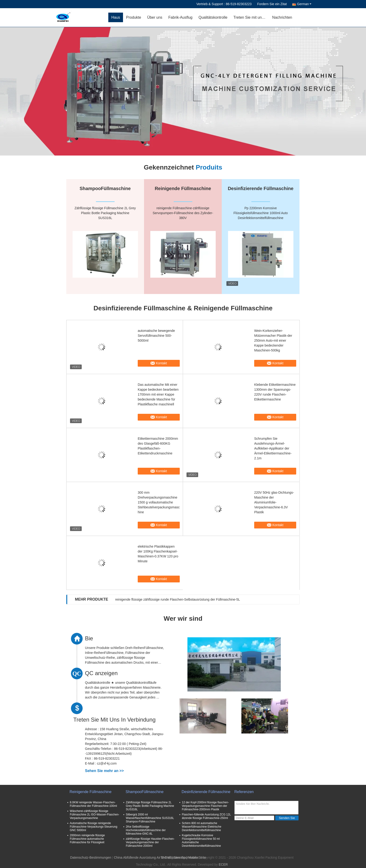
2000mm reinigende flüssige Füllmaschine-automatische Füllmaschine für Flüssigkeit (87, 839)
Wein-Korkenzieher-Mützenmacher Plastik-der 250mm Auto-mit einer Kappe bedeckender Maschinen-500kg (273, 340)
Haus (116, 17)
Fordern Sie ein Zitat (272, 4)
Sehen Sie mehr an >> (104, 771)
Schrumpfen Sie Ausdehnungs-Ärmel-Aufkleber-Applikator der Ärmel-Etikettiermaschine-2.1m (273, 448)
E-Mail (166, 857)
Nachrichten (282, 17)
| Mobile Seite (196, 857)
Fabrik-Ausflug (180, 17)
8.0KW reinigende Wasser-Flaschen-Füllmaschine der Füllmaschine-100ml (93, 804)
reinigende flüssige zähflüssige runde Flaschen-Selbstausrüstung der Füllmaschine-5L (178, 599)
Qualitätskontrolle (213, 17)
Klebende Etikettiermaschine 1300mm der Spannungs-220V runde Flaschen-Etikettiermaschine (275, 392)
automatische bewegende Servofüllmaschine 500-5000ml (156, 336)
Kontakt (161, 363)
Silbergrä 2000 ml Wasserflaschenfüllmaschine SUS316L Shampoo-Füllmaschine (150, 818)
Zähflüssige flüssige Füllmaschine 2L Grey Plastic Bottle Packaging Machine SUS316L (150, 806)
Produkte (134, 17)
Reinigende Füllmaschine (91, 792)
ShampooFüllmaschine (145, 792)
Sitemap (179, 857)
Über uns (155, 17)
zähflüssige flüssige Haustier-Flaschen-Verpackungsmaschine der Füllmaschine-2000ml (150, 842)
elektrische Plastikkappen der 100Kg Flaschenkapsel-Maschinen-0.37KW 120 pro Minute (158, 554)
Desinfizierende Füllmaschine (206, 792)
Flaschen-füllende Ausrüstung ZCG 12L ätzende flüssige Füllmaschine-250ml (206, 816)
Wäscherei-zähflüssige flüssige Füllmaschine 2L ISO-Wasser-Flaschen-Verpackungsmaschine (95, 815)
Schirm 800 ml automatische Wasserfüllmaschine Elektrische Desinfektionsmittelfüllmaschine (202, 827)
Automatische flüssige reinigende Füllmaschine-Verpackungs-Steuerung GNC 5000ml (93, 827)
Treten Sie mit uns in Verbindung (251, 17)
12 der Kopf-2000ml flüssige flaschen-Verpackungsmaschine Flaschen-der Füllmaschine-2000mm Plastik (205, 806)
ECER (223, 864)
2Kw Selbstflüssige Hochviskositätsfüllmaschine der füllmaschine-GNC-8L (146, 830)
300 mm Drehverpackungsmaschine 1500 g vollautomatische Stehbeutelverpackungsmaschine (159, 502)
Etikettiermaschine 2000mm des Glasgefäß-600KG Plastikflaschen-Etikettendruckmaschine (158, 446)
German (304, 4)
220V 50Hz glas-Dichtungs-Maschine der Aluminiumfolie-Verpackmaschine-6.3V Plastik (274, 502)
